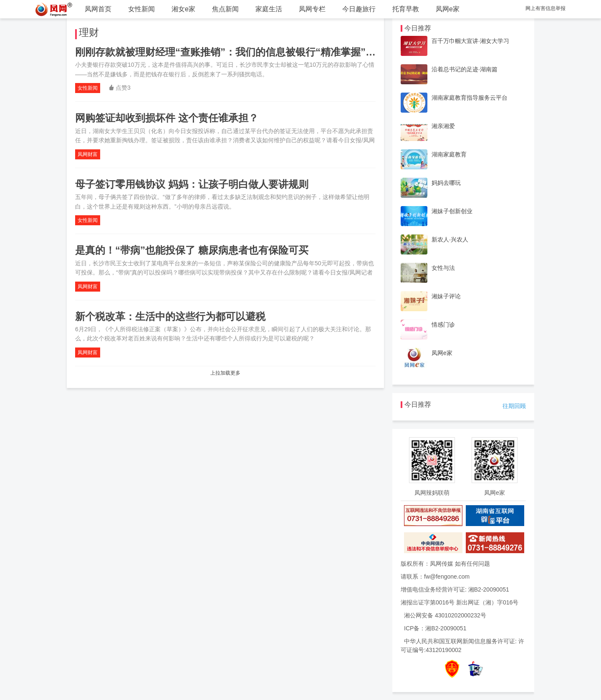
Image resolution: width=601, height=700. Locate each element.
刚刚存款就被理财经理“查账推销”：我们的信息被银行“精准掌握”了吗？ (235, 52)
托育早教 (406, 9)
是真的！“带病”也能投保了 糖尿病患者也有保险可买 (192, 250)
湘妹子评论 (446, 296)
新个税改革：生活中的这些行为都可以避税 (170, 316)
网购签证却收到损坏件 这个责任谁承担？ (167, 118)
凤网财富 (88, 154)
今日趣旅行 (359, 9)
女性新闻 (141, 9)
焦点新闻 (225, 9)
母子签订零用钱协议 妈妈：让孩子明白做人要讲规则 (192, 184)
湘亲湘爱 (443, 126)
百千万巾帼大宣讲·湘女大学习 (470, 41)
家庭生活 (269, 9)
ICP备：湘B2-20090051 (435, 628)
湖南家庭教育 (449, 154)
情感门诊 (443, 325)
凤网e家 (448, 9)
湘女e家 (183, 9)
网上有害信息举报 (545, 8)
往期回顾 (514, 406)
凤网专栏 (312, 9)
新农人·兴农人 (450, 239)
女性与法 (443, 268)
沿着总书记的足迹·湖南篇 (465, 69)
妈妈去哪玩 (446, 183)
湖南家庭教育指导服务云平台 (470, 98)
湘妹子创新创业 (452, 211)
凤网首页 (98, 9)
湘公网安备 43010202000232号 (445, 615)
